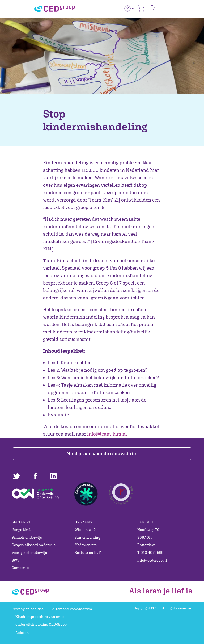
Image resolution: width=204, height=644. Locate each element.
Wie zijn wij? (85, 530)
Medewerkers (86, 545)
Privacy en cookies (28, 609)
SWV (16, 560)
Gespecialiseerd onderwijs (34, 545)
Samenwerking (87, 537)
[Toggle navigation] (165, 9)
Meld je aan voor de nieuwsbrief (102, 453)
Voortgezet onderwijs (29, 553)
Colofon (22, 633)
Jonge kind (21, 530)
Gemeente (20, 568)
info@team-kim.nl (107, 434)
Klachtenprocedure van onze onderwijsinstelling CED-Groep (41, 620)
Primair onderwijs (27, 537)
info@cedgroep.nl (152, 560)
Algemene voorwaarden (72, 609)
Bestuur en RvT (88, 553)
